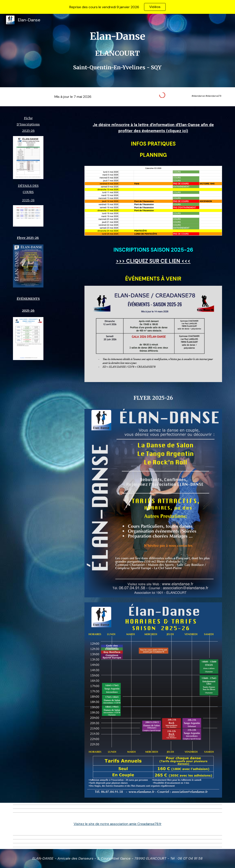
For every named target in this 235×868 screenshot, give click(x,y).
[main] (118, 51)
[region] (117, 7)
